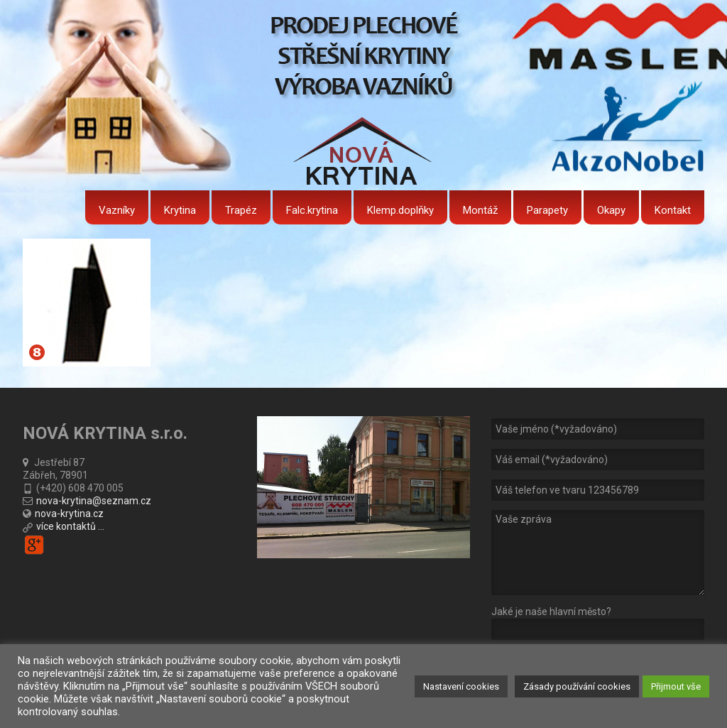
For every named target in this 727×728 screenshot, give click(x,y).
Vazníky (117, 210)
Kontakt (673, 210)
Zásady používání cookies (577, 686)
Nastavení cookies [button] (461, 686)
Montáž (480, 210)
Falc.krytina (312, 210)
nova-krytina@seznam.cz (94, 501)
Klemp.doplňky (400, 210)
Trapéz (241, 210)
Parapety (547, 210)
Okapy (611, 210)
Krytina (180, 210)
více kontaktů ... (70, 526)
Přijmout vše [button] (676, 686)
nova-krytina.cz (69, 514)
